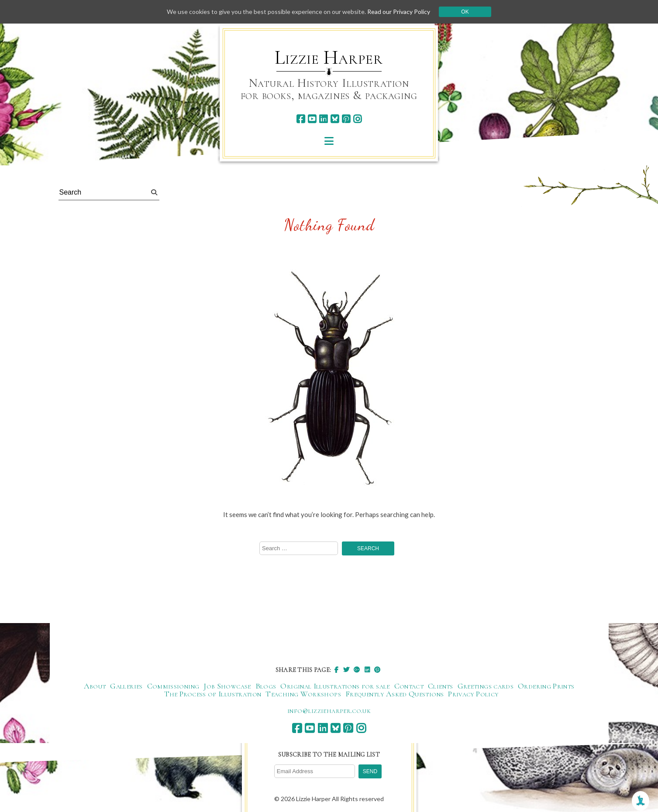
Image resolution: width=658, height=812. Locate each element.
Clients (441, 686)
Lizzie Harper (329, 58)
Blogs (266, 686)
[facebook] (301, 119)
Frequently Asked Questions (394, 694)
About (95, 686)
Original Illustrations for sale (335, 686)
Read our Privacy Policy (399, 12)
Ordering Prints (546, 686)
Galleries (126, 686)
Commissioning (173, 686)
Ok (465, 12)
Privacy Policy (473, 694)
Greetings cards (486, 686)
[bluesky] (335, 119)
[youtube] (312, 119)
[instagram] (357, 119)
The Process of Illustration (213, 694)
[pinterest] (346, 119)
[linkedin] (323, 119)
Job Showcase (227, 686)
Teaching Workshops (303, 694)
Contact (409, 686)
